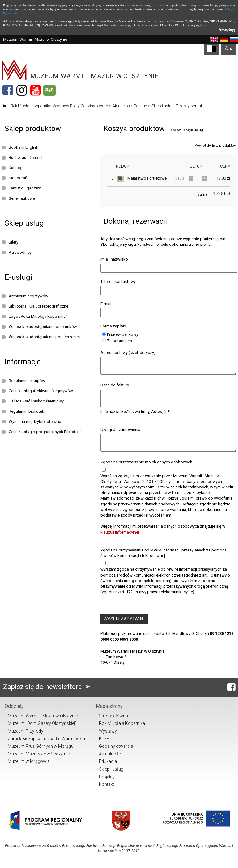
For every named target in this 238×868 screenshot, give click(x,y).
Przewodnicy (20, 252)
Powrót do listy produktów (215, 145)
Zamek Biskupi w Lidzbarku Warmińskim (47, 747)
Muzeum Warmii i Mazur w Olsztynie (43, 724)
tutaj (203, 25)
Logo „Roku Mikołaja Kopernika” (38, 316)
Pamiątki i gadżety (25, 188)
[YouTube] (36, 90)
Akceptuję (227, 29)
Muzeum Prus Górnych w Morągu (41, 755)
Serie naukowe (22, 198)
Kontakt (197, 106)
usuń (180, 178)
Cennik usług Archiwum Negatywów (41, 391)
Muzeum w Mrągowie (29, 770)
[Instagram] (22, 90)
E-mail (106, 304)
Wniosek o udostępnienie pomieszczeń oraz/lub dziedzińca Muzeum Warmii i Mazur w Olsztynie (48, 338)
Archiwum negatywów (28, 296)
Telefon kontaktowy (118, 281)
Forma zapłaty (113, 326)
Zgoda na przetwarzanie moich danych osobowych (146, 470)
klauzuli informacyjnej (120, 540)
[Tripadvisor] (49, 90)
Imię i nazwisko (114, 259)
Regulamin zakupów (27, 381)
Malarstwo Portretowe (147, 178)
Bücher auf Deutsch (26, 157)
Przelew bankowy (120, 334)
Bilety (75, 106)
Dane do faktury (115, 388)
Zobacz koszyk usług (186, 130)
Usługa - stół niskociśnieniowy (36, 401)
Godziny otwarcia (96, 106)
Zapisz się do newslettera (48, 695)
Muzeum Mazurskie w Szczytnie (39, 762)
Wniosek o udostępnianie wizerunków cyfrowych (43, 328)
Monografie (19, 178)
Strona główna (113, 724)
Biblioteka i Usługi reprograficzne (38, 306)
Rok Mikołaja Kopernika (31, 106)
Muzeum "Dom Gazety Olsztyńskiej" (42, 732)
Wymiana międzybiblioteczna (35, 421)
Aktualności (123, 106)
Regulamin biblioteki (27, 411)
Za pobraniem (117, 341)
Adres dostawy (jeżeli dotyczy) (128, 353)
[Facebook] (8, 90)
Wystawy (61, 106)
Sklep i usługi (163, 106)
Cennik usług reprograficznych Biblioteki (45, 432)
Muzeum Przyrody (25, 739)
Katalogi (16, 168)
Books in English (23, 147)
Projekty (183, 106)
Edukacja (142, 106)
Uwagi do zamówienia (120, 435)
